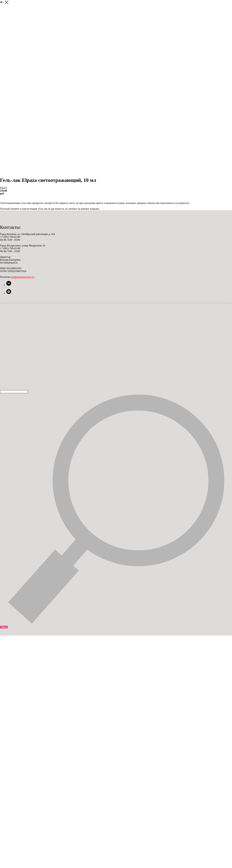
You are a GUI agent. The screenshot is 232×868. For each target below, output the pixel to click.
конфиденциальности (23, 277)
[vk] (9, 285)
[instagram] (9, 293)
